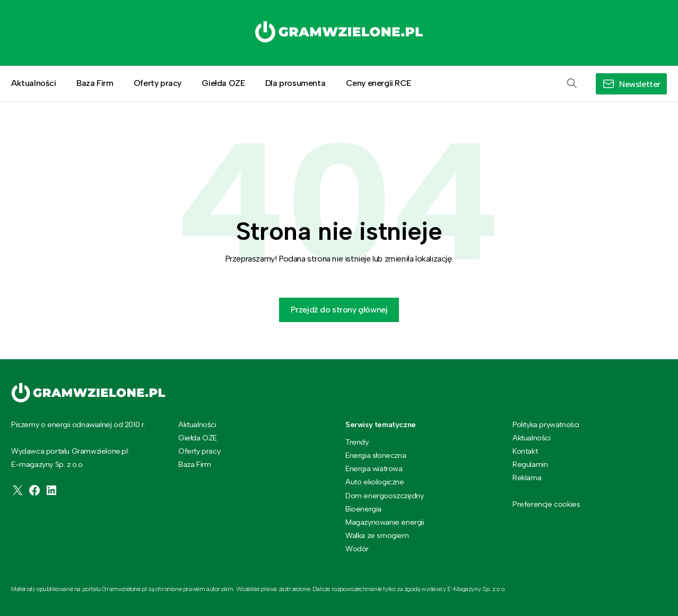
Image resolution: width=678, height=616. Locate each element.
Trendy (357, 442)
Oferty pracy (158, 83)
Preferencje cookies (546, 504)
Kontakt (525, 451)
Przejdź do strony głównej (339, 310)
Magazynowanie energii (385, 522)
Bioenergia (363, 509)
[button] (572, 84)
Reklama (527, 478)
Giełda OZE (223, 83)
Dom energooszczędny (384, 496)
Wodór (357, 549)
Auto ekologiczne (375, 482)
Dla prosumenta (295, 83)
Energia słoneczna (376, 455)
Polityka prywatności (546, 424)
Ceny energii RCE (379, 83)
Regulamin (530, 464)
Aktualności (34, 83)
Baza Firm (95, 83)
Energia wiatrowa (374, 468)
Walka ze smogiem (377, 535)
